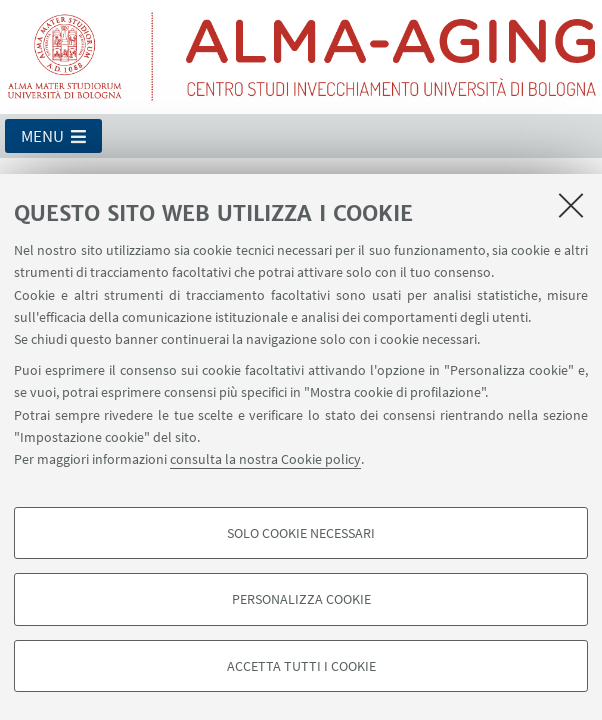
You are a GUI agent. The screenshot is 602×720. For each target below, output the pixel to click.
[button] (53, 136)
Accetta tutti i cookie (301, 666)
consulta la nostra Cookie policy (265, 459)
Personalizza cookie (301, 599)
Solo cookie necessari (301, 533)
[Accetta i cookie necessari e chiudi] (571, 205)
